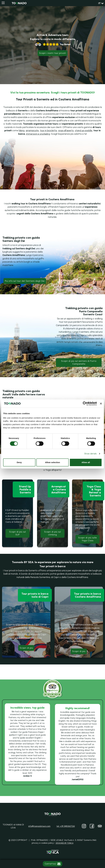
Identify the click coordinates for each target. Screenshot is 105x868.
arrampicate (32, 130)
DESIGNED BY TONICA (65, 843)
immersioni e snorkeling (38, 134)
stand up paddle (84, 130)
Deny (19, 462)
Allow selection (52, 462)
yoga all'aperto (66, 130)
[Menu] (3, 3)
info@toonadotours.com (39, 826)
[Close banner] (101, 404)
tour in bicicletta (48, 130)
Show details (90, 454)
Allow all (86, 462)
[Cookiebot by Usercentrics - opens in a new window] (85, 404)
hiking (22, 130)
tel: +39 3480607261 (66, 826)
